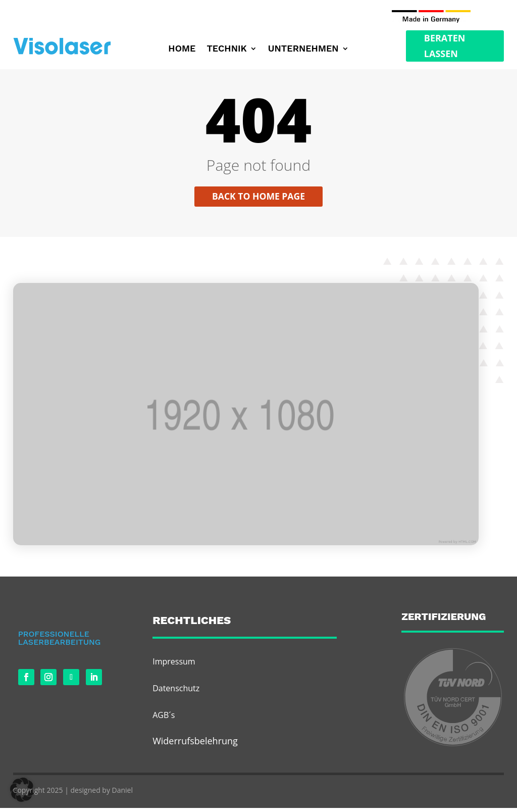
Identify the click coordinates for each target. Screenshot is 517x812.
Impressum (174, 665)
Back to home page (259, 200)
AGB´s (164, 719)
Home (182, 49)
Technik (226, 49)
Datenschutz (176, 692)
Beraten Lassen (445, 46)
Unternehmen (303, 49)
